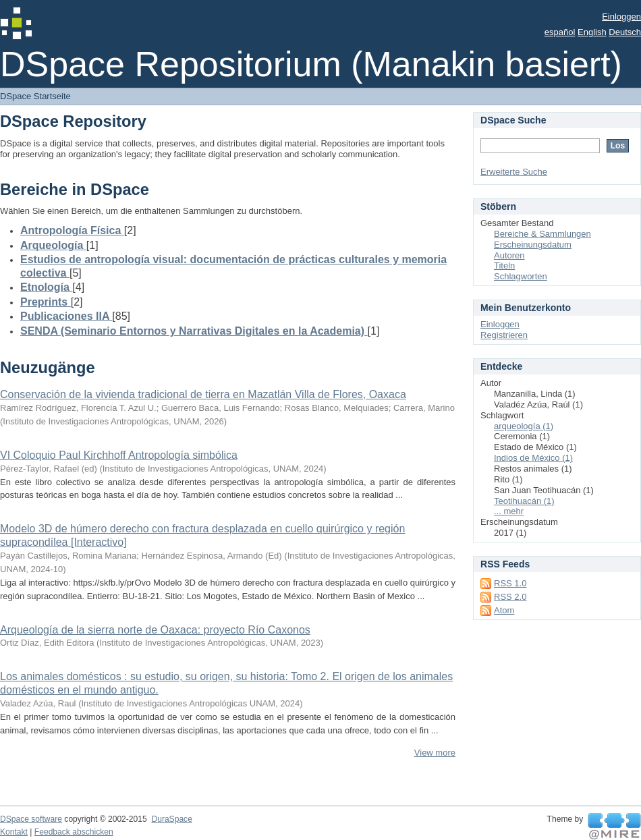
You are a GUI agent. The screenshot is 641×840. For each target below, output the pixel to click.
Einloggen (621, 17)
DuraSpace (171, 819)
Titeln (504, 265)
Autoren (509, 255)
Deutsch (625, 32)
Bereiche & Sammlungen (542, 234)
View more (435, 753)
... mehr (509, 511)
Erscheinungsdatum (533, 245)
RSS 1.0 (510, 583)
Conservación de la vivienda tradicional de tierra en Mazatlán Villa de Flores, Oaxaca (203, 394)
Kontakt (14, 832)
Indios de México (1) (533, 458)
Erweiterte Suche (514, 172)
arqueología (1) (524, 426)
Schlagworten (521, 276)
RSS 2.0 (510, 597)
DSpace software (31, 819)
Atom (504, 610)
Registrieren (504, 335)
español (560, 32)
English (592, 32)
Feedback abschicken (74, 832)
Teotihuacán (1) (524, 501)
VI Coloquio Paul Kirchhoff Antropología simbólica (119, 455)
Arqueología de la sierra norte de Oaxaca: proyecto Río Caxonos (155, 630)
